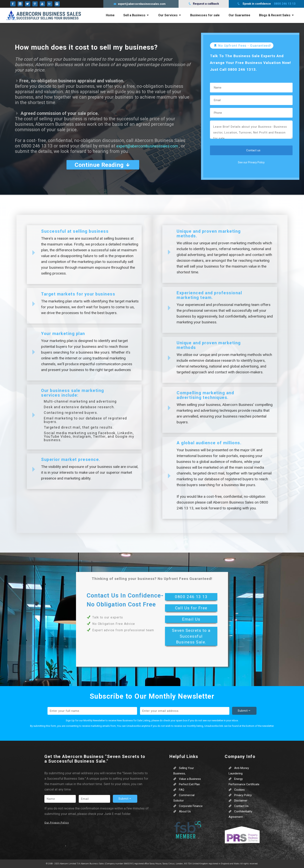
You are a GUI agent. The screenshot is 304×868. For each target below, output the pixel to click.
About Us (182, 811)
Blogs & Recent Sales (277, 15)
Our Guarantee (239, 15)
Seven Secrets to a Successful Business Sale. (191, 636)
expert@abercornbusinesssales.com (153, 146)
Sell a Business (136, 15)
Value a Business (187, 779)
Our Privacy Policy (57, 823)
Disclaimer (238, 801)
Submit (244, 711)
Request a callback (204, 4)
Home (110, 15)
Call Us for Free (191, 608)
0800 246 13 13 (191, 597)
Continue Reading (103, 165)
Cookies (237, 790)
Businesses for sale (205, 15)
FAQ (179, 790)
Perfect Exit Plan (187, 784)
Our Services (170, 15)
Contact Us (239, 806)
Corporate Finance (188, 806)
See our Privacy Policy (251, 162)
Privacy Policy (240, 795)
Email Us (191, 619)
